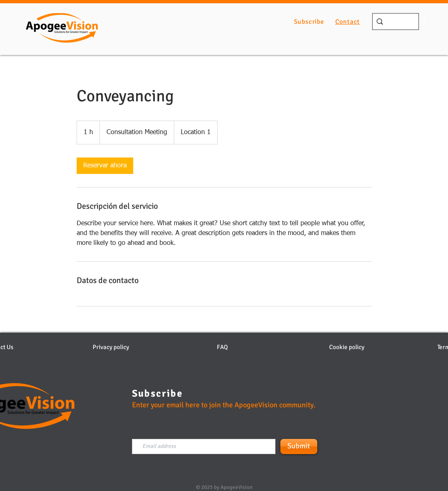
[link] (105, 166)
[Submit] (299, 446)
